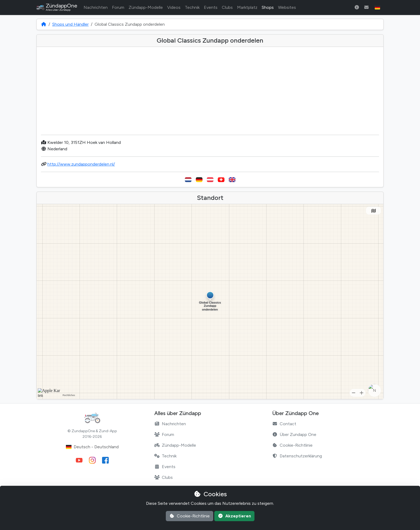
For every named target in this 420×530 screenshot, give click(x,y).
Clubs (227, 7)
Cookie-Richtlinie (292, 445)
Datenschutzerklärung (297, 456)
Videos (174, 7)
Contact (284, 424)
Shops (268, 7)
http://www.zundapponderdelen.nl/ (81, 164)
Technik (192, 7)
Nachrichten (96, 7)
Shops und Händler (70, 24)
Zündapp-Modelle (146, 7)
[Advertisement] (210, 93)
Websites (287, 7)
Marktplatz (247, 7)
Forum (118, 7)
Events (211, 7)
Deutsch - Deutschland (92, 447)
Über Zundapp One (294, 434)
